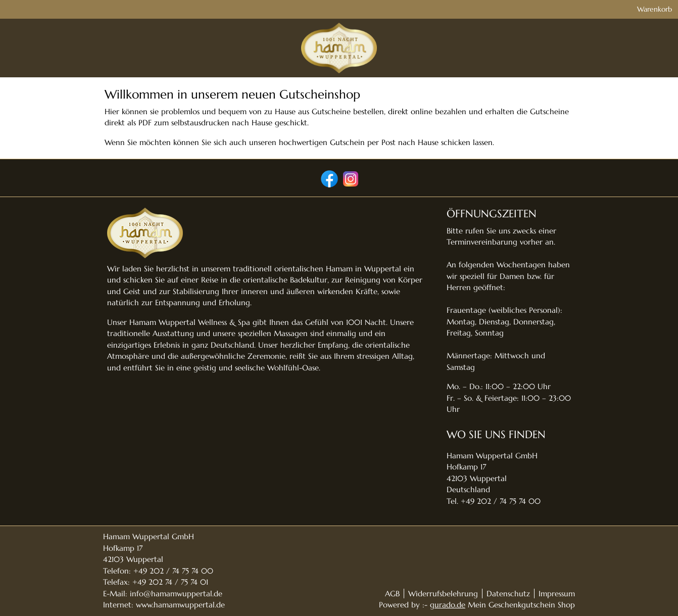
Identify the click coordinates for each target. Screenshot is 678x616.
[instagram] (350, 178)
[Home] (406, 52)
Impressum (557, 594)
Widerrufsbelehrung (443, 594)
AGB (392, 594)
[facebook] (328, 178)
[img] (138, 52)
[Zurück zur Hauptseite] (540, 52)
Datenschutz (508, 594)
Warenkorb (557, 11)
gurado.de (448, 605)
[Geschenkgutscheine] (461, 52)
